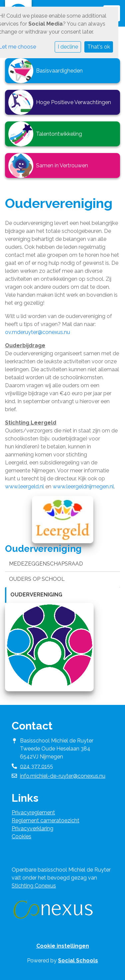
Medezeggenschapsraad (46, 564)
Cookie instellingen (63, 946)
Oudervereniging (36, 595)
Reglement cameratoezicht (45, 820)
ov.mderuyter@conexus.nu (37, 332)
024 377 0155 (36, 766)
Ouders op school (37, 579)
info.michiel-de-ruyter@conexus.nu (63, 776)
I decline (68, 47)
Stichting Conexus (34, 886)
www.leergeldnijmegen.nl (83, 487)
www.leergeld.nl (24, 487)
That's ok (99, 47)
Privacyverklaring (32, 828)
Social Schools (78, 961)
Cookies (21, 836)
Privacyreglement (33, 813)
